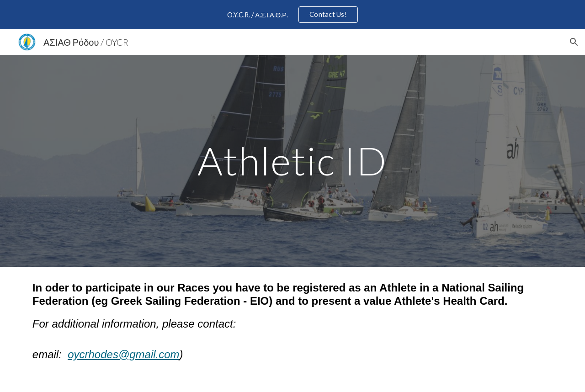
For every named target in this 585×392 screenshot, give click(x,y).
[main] (292, 161)
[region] (292, 15)
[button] (574, 42)
